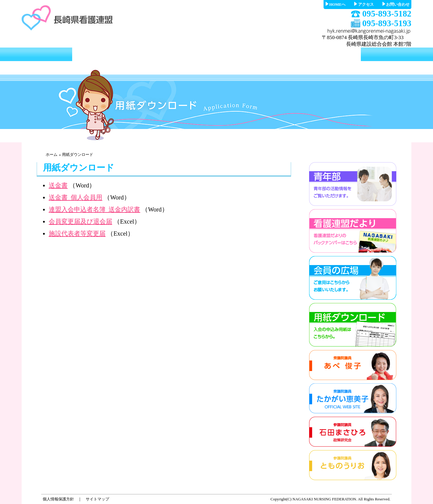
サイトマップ (97, 499)
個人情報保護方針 (58, 499)
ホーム (52, 155)
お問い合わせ (398, 4)
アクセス (366, 4)
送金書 (58, 185)
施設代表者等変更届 (77, 233)
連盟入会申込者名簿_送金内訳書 (94, 209)
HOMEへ (337, 4)
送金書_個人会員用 (75, 197)
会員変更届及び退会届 (80, 221)
